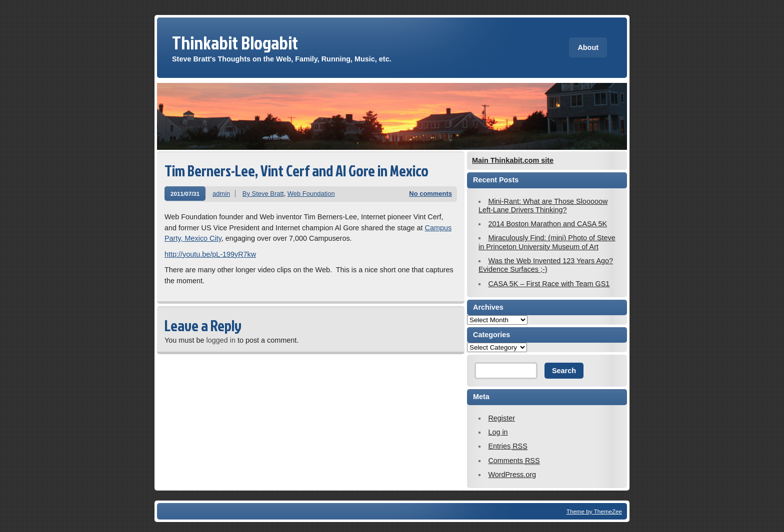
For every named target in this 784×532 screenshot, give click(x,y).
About (588, 47)
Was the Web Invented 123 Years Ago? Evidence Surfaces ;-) (546, 265)
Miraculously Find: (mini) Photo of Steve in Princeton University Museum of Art (547, 242)
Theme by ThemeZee (594, 511)
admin (221, 194)
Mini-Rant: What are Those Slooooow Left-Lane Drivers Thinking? (543, 206)
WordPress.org (512, 475)
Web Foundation (311, 194)
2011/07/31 (185, 194)
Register (501, 418)
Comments (514, 461)
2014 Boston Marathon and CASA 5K (547, 224)
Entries (507, 446)
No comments (430, 194)
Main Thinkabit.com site (513, 160)
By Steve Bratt (263, 194)
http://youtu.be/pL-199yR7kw (210, 254)
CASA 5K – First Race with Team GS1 (549, 284)
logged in (220, 340)
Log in (498, 432)
